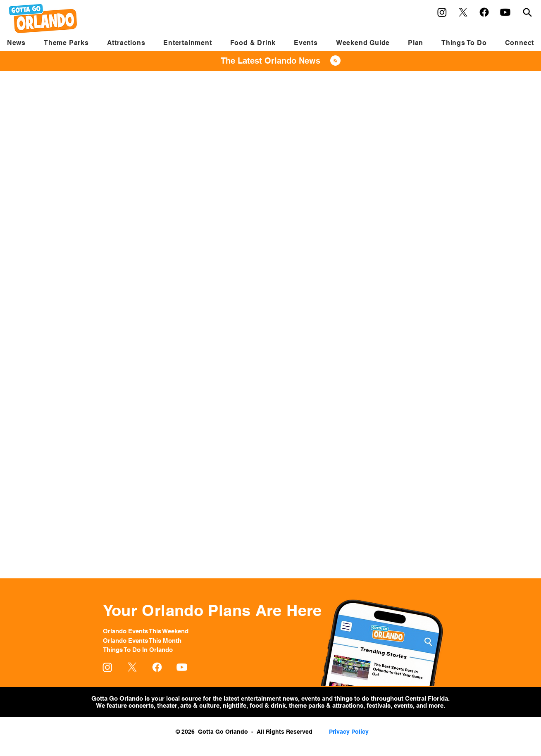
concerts (141, 705)
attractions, (349, 705)
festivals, (379, 705)
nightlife (235, 705)
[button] (66, 43)
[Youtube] (505, 12)
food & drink (267, 705)
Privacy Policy (349, 732)
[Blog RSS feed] (335, 61)
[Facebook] (484, 12)
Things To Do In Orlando (138, 650)
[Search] (527, 12)
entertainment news (269, 698)
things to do (353, 698)
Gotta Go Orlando (117, 698)
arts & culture (199, 705)
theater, (168, 705)
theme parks (307, 705)
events (312, 698)
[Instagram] (442, 12)
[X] (463, 12)
